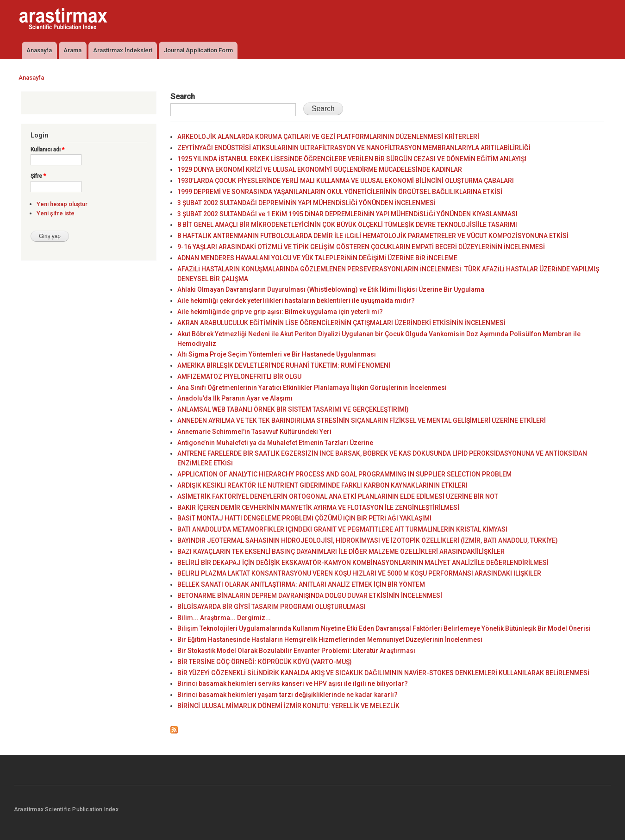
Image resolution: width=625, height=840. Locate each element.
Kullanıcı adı (47, 150)
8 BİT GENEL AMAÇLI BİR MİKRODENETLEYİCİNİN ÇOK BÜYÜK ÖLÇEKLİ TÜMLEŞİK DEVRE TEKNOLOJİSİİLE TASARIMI (347, 225)
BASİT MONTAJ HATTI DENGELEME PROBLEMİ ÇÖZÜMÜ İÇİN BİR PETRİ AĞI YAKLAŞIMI (304, 518)
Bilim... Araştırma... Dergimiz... (224, 618)
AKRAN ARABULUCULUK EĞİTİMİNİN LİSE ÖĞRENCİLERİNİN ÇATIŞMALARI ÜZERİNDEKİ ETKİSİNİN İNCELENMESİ (341, 323)
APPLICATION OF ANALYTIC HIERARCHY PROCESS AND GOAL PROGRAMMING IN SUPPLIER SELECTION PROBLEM (344, 474)
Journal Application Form (198, 50)
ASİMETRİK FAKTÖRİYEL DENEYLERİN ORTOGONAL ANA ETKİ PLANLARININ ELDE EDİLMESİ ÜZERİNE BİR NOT (338, 496)
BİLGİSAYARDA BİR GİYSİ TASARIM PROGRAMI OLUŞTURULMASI (272, 607)
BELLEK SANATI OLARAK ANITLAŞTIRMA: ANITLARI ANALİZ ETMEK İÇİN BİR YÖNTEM (301, 584)
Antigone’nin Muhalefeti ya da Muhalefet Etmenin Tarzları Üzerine (275, 443)
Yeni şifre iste (56, 213)
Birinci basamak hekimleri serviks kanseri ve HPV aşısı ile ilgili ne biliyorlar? (293, 683)
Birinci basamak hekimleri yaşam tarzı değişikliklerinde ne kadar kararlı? (287, 695)
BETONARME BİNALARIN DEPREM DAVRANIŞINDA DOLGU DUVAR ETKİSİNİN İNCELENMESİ (310, 596)
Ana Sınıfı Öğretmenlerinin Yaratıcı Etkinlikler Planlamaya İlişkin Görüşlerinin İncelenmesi (312, 388)
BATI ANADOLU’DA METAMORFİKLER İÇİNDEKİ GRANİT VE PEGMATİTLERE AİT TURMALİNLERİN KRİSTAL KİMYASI (342, 529)
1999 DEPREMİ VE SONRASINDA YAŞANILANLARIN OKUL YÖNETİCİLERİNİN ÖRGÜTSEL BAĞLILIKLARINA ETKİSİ (340, 192)
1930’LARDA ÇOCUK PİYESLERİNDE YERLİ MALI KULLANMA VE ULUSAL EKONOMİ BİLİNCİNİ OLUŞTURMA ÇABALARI (346, 181)
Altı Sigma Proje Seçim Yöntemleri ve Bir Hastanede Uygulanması (277, 354)
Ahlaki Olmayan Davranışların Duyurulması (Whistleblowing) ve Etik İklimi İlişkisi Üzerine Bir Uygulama (331, 289)
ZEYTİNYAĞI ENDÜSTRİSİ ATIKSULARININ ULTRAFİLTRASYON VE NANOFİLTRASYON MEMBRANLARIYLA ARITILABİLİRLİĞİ (354, 148)
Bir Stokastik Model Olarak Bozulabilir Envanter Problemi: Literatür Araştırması (296, 651)
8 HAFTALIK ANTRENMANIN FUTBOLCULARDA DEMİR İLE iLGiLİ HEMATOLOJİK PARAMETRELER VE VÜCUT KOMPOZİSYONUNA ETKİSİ (373, 236)
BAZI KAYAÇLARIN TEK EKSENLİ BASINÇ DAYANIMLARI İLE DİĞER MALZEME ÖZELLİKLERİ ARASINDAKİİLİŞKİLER (341, 552)
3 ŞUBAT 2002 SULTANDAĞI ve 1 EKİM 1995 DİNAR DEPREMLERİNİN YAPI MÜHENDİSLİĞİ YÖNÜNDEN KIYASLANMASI (347, 214)
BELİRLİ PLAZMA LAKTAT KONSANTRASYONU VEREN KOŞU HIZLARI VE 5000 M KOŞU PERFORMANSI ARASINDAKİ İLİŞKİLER (359, 573)
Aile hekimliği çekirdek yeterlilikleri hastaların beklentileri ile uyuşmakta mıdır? (296, 301)
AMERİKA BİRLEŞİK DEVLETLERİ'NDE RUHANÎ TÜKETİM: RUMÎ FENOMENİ (284, 365)
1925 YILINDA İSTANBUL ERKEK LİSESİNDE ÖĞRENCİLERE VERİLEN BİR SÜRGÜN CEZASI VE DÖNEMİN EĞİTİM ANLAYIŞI (352, 159)
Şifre (38, 176)
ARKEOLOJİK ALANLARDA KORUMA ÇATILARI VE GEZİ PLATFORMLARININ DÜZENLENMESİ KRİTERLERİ (328, 137)
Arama (72, 50)
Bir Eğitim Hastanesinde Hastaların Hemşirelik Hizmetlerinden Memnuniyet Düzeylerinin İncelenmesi (330, 639)
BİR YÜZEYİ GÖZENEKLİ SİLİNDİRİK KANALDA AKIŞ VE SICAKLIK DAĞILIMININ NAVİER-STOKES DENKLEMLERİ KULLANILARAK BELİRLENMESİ (383, 673)
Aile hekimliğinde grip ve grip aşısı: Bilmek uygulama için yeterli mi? (280, 312)
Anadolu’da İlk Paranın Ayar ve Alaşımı (235, 398)
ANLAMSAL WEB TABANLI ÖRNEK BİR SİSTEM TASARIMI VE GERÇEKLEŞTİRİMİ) (293, 409)
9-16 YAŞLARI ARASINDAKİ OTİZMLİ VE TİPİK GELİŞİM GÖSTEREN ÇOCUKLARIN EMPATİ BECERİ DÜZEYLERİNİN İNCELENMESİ (361, 247)
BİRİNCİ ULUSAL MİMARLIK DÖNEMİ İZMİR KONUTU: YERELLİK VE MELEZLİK (288, 706)
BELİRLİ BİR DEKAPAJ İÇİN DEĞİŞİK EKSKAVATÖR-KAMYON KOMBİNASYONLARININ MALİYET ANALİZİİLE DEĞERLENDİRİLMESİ (363, 563)
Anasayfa (39, 50)
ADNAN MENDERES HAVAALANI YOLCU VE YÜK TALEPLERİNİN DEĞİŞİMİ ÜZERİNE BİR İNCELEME (317, 258)
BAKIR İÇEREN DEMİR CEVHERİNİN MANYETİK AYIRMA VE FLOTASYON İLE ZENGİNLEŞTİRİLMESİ (318, 508)
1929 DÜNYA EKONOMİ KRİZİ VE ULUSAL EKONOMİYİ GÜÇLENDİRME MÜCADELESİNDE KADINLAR (320, 169)
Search (183, 96)
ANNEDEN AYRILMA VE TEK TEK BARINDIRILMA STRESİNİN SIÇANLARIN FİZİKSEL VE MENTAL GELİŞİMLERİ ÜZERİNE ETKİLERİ (362, 420)
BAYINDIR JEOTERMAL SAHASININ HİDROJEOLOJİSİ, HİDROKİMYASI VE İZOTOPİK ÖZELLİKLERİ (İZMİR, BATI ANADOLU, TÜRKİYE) (368, 540)
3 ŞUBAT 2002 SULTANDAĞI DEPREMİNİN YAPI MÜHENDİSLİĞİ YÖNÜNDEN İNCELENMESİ (306, 203)
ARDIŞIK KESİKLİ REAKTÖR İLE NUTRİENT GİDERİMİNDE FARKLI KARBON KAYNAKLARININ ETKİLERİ (322, 485)
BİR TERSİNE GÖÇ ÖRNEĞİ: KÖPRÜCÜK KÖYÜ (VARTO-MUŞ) (265, 662)
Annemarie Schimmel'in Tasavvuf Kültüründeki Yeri (254, 432)
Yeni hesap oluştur (62, 204)
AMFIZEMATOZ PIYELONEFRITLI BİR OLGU (239, 376)
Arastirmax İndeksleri (123, 50)
